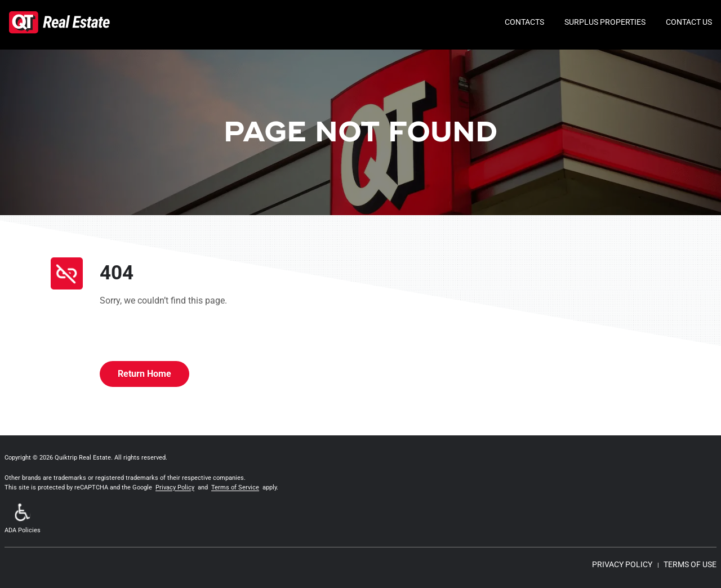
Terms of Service (235, 487)
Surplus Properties (605, 22)
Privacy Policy (175, 487)
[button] (23, 520)
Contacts (524, 22)
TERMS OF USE (690, 564)
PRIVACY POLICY (622, 564)
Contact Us (689, 22)
